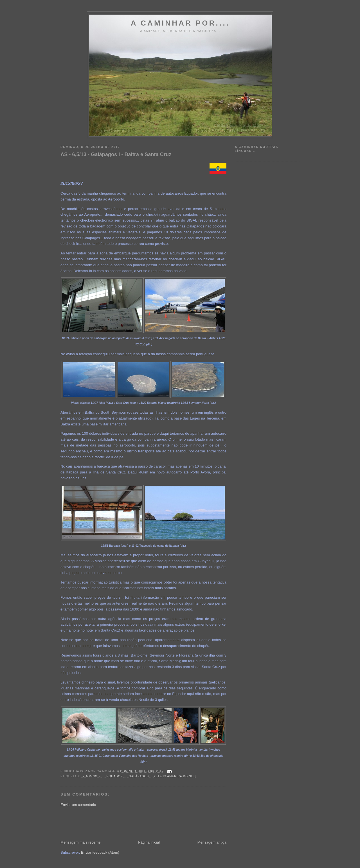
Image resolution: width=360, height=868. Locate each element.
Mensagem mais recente (80, 842)
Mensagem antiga (212, 842)
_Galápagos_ (139, 776)
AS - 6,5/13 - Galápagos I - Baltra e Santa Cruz (116, 154)
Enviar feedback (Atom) (100, 852)
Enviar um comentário (78, 805)
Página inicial (149, 842)
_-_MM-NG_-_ (92, 776)
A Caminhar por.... (180, 23)
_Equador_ (115, 776)
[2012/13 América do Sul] (175, 776)
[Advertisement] (163, 823)
